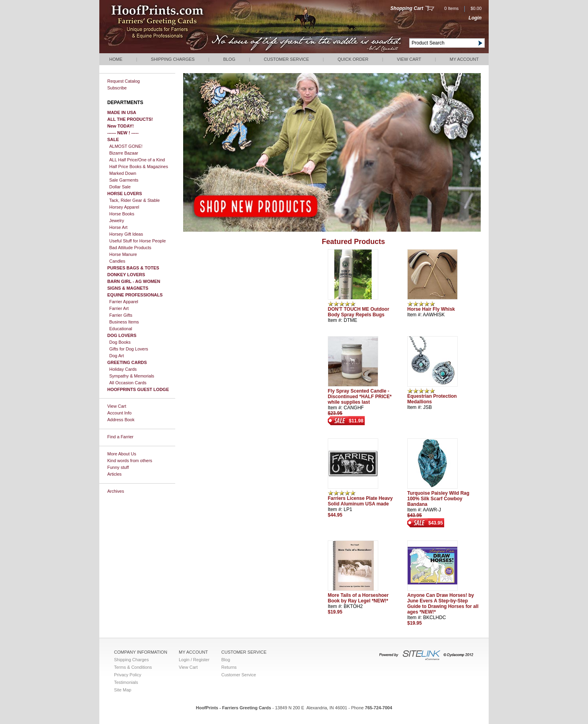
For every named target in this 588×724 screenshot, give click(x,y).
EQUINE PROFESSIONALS (135, 295)
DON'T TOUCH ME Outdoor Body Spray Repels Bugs (359, 312)
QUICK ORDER (353, 59)
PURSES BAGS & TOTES (133, 268)
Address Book (121, 420)
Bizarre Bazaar (124, 153)
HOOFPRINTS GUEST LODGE (138, 389)
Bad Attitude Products (130, 248)
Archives (116, 491)
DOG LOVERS (122, 335)
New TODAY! (121, 126)
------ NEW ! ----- (123, 133)
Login (475, 18)
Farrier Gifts (121, 315)
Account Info (119, 413)
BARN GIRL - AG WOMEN (134, 281)
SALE (113, 139)
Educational (121, 329)
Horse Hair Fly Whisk (431, 309)
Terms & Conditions (133, 667)
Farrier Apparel (124, 302)
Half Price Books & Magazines (139, 166)
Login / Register (194, 660)
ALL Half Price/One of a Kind (137, 160)
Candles (117, 261)
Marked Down (123, 173)
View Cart (409, 59)
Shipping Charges (173, 59)
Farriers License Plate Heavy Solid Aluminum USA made (360, 501)
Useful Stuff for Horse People (137, 241)
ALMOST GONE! (126, 146)
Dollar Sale (120, 187)
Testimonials (126, 682)
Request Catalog (124, 81)
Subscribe (117, 88)
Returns (229, 667)
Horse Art (118, 227)
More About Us (122, 454)
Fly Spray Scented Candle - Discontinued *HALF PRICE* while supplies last (360, 397)
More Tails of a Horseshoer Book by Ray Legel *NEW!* (358, 598)
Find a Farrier (120, 437)
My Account (464, 59)
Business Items (124, 322)
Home (116, 59)
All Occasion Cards (128, 383)
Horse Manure (123, 254)
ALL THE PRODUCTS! (130, 119)
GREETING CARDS (127, 362)
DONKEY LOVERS (126, 275)
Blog (229, 59)
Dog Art (117, 356)
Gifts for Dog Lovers (129, 349)
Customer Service (286, 59)
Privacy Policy (128, 675)
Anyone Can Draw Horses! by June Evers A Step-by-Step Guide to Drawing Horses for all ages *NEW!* (443, 604)
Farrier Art (119, 308)
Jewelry (117, 221)
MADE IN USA (122, 112)
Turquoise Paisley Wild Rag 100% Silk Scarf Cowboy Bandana (438, 499)
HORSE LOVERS (125, 194)
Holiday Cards (123, 369)
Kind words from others (130, 461)
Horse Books (122, 214)
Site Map (123, 690)
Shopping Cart (407, 8)
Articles (114, 474)
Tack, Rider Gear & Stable (134, 200)
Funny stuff (118, 467)
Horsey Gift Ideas (126, 234)
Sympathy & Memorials (132, 376)
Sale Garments (124, 180)
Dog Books (120, 342)
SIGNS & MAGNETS (128, 288)
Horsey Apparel (124, 207)
